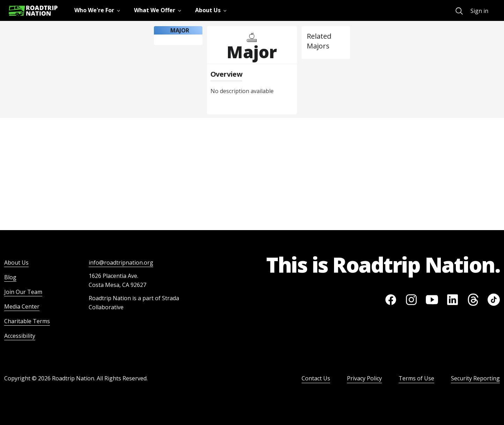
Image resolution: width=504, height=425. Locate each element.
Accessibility (20, 336)
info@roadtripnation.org (121, 263)
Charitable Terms (27, 321)
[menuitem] (459, 11)
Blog (10, 277)
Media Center (22, 306)
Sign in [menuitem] (479, 11)
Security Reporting (475, 378)
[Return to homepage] (33, 11)
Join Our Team (23, 292)
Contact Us (316, 378)
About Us (16, 263)
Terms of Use (416, 378)
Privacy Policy (364, 378)
